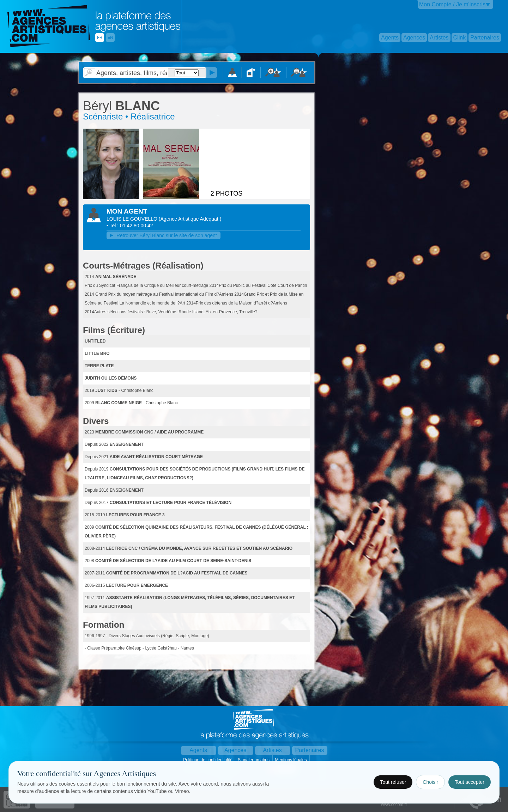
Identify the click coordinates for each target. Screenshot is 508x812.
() (190, 219)
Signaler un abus (254, 760)
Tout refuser (393, 782)
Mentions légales (291, 760)
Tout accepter (470, 782)
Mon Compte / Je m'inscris (452, 4)
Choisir (430, 782)
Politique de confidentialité (208, 760)
